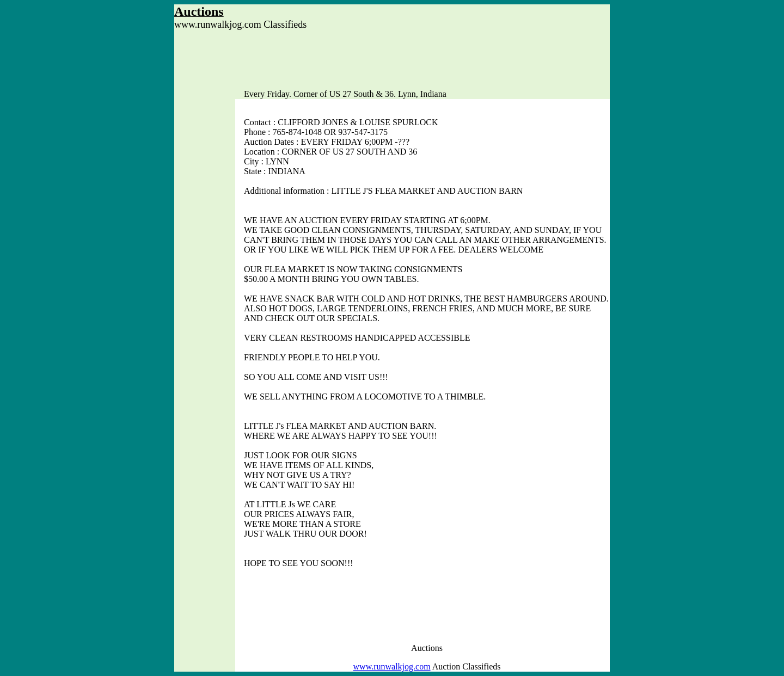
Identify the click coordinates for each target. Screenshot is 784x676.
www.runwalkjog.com (392, 666)
